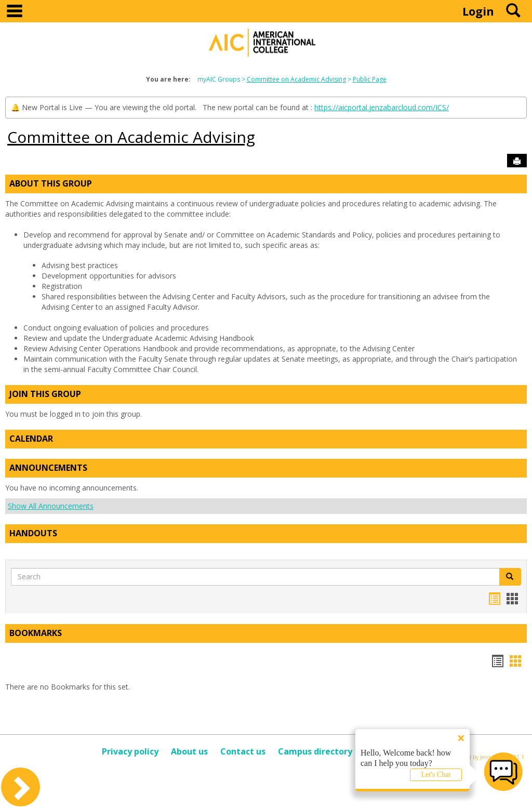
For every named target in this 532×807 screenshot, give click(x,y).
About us (189, 751)
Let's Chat (436, 775)
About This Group (51, 183)
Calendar (31, 439)
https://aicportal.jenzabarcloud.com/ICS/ (382, 107)
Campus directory (315, 751)
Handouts (33, 533)
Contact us (243, 751)
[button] (510, 577)
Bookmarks (36, 633)
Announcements (48, 468)
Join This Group (45, 394)
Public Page (370, 79)
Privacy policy (130, 751)
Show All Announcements (51, 506)
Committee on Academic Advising (296, 79)
